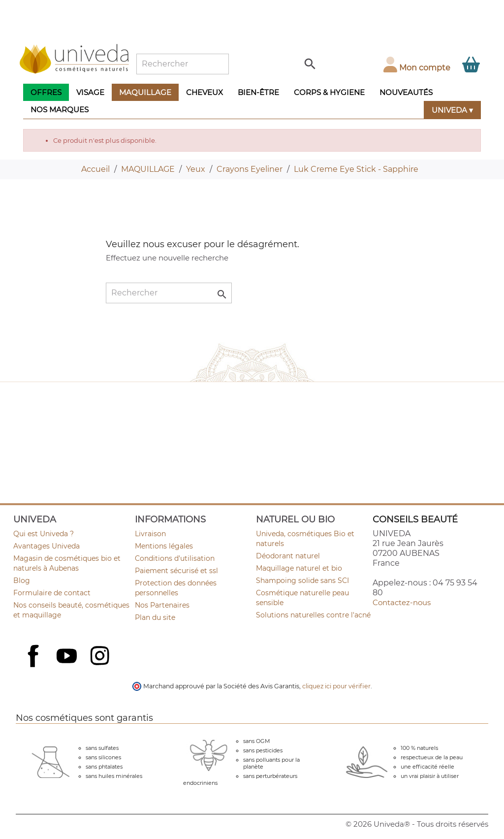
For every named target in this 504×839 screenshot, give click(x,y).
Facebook (34, 667)
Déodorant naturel (288, 556)
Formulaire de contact (52, 593)
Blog (22, 581)
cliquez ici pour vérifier (336, 686)
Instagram (101, 657)
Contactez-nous (402, 602)
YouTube (68, 657)
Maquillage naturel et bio (299, 568)
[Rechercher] (183, 64)
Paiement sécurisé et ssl (176, 571)
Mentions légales (164, 546)
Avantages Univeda (47, 546)
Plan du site (155, 617)
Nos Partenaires (162, 605)
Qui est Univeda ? (44, 534)
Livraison (150, 534)
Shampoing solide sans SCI (302, 581)
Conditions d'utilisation (175, 558)
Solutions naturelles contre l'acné (313, 615)
